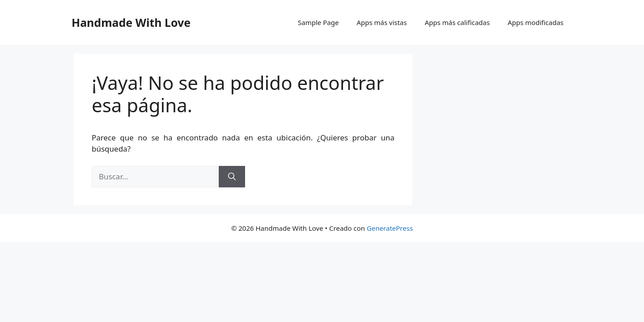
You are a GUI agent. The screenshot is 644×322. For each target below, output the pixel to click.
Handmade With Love (131, 22)
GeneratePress (390, 228)
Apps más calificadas (457, 22)
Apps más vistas (381, 22)
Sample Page (318, 22)
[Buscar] (232, 177)
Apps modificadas (536, 22)
